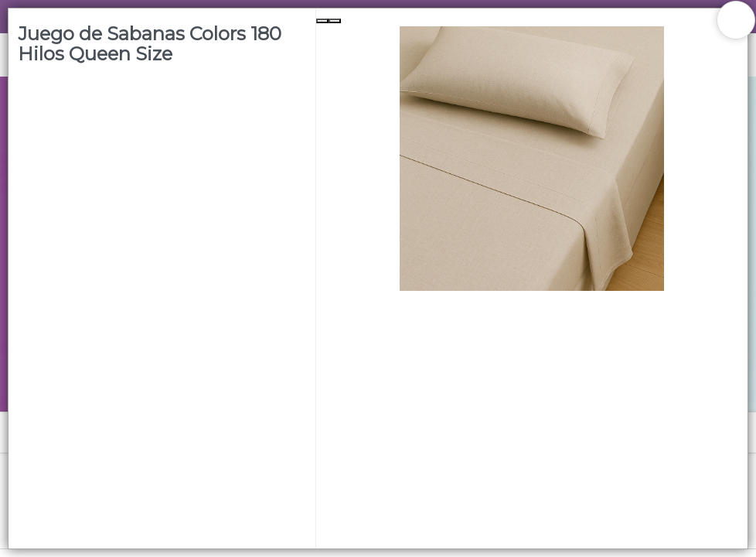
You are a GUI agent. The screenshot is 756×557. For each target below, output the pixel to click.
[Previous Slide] (322, 21)
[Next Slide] (335, 21)
